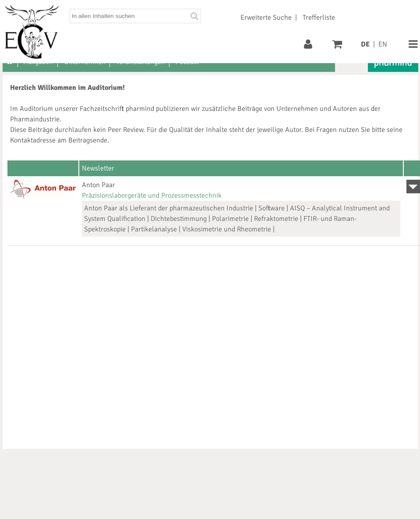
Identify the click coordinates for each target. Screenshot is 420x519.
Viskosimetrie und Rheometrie (227, 229)
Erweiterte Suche (266, 18)
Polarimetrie (230, 219)
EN (383, 44)
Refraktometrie (276, 219)
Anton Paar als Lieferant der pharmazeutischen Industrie (169, 208)
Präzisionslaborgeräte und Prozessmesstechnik (152, 196)
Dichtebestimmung (179, 219)
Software (272, 208)
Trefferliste (319, 18)
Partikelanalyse (154, 229)
